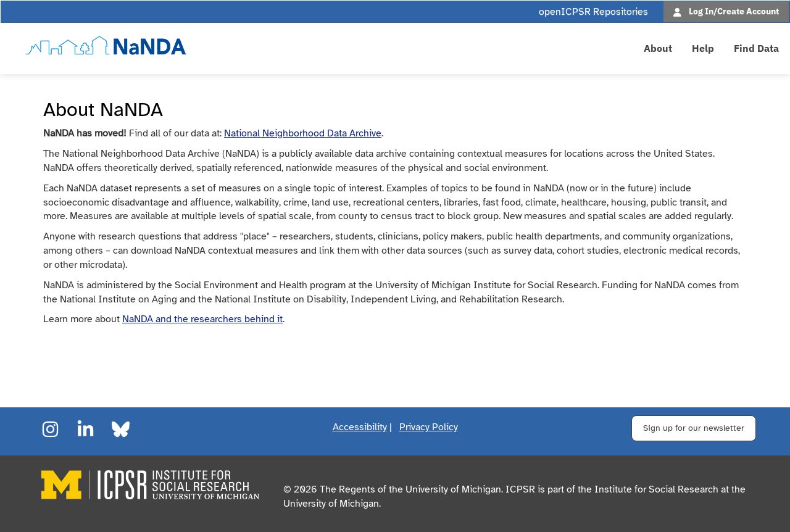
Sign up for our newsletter (694, 428)
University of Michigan (331, 504)
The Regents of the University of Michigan (410, 489)
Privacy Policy (429, 427)
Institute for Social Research (656, 489)
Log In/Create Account (734, 11)
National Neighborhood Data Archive (303, 133)
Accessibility (360, 427)
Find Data (756, 48)
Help (703, 48)
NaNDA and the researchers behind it (202, 319)
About (658, 48)
